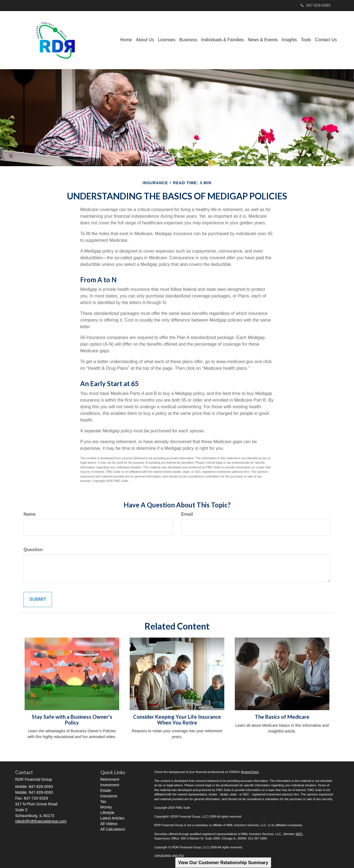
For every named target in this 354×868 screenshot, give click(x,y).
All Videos (109, 824)
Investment (110, 785)
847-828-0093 (316, 5)
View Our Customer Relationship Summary (223, 863)
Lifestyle (107, 813)
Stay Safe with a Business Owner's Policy (72, 720)
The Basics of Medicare (282, 717)
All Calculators (113, 829)
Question (33, 550)
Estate (106, 790)
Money (106, 807)
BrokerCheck (250, 772)
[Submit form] (38, 599)
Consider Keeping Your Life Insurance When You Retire (177, 720)
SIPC (299, 834)
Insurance (109, 796)
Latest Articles (112, 818)
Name (30, 514)
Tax (103, 802)
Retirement (110, 779)
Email (187, 514)
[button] (145, 40)
